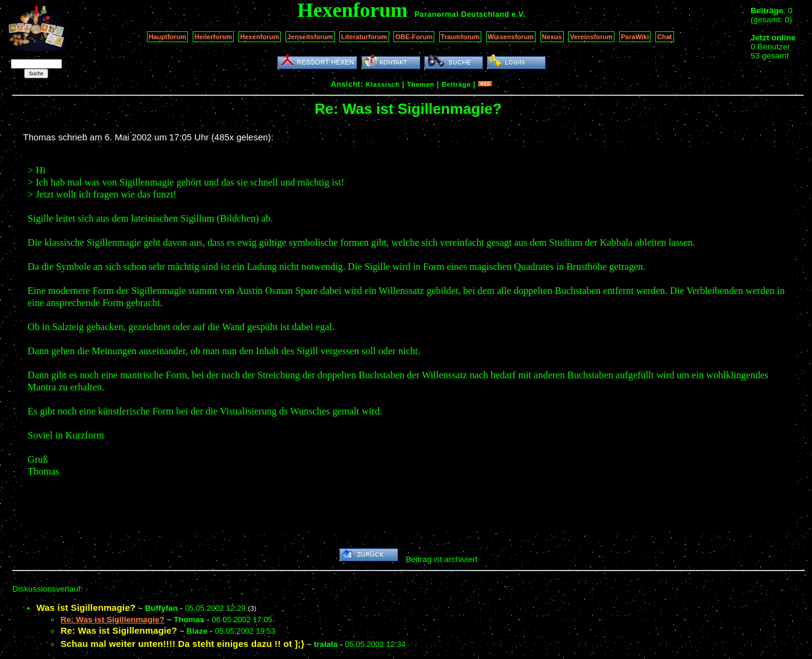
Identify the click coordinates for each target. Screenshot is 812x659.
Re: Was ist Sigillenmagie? (119, 630)
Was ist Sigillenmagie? (86, 607)
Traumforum (461, 37)
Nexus (552, 37)
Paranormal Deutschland (462, 14)
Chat (665, 37)
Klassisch (383, 84)
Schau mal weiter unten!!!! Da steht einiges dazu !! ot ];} (182, 644)
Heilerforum (213, 37)
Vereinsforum (591, 37)
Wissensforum (511, 37)
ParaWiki (635, 37)
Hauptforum (168, 37)
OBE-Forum (414, 37)
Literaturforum (364, 37)
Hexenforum (260, 37)
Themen (421, 84)
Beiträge (456, 84)
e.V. (518, 14)
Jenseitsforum (310, 37)
